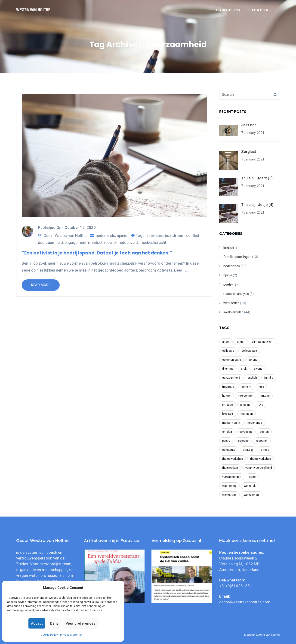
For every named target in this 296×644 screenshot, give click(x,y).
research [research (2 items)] (262, 441)
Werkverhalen (233, 312)
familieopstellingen (237, 257)
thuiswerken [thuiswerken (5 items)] (230, 468)
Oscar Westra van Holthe (65, 236)
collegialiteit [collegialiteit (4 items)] (249, 351)
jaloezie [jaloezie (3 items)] (245, 405)
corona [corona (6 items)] (253, 360)
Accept (37, 623)
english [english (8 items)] (252, 378)
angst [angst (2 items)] (241, 342)
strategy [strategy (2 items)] (248, 450)
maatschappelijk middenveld (113, 242)
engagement (76, 242)
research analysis (236, 294)
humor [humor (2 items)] (226, 396)
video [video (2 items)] (252, 477)
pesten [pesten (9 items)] (264, 432)
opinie (122, 236)
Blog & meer (258, 10)
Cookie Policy (49, 635)
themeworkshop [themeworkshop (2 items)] (261, 459)
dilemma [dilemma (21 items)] (228, 369)
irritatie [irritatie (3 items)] (265, 396)
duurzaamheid (50, 242)
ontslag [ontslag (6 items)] (227, 432)
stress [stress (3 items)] (265, 450)
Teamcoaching (228, 10)
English (229, 248)
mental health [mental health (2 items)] (231, 423)
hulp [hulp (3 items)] (261, 387)
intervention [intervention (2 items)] (246, 396)
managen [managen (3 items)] (247, 414)
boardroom (175, 236)
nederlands (105, 236)
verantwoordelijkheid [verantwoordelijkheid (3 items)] (259, 468)
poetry (228, 284)
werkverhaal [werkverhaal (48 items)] (252, 495)
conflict (193, 236)
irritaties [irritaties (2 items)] (228, 405)
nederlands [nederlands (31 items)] (255, 423)
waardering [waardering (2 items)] (229, 486)
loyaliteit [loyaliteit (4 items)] (228, 414)
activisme (155, 236)
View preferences (80, 623)
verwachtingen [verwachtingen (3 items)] (232, 477)
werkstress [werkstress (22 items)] (229, 495)
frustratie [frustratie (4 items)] (228, 387)
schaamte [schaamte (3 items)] (229, 450)
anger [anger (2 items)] (226, 342)
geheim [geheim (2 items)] (246, 387)
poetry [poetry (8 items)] (226, 441)
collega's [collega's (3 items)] (228, 351)
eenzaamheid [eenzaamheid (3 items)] (231, 378)
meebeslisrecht (153, 242)
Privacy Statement (72, 635)
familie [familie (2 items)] (269, 378)
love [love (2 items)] (261, 405)
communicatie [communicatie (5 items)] (232, 360)
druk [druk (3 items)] (244, 369)
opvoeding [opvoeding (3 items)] (246, 432)
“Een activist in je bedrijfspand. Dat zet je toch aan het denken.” (97, 253)
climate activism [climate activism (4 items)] (263, 342)
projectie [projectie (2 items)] (243, 441)
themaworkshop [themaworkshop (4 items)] (233, 459)
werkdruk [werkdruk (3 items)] (250, 486)
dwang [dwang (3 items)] (258, 369)
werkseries (231, 303)
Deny (54, 623)
